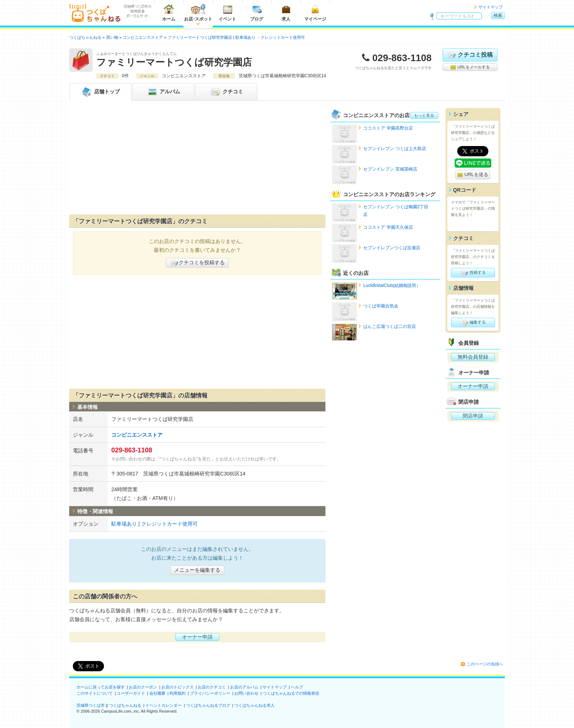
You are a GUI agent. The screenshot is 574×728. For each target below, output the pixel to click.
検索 (498, 15)
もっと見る (424, 115)
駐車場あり (245, 37)
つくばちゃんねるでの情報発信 (291, 693)
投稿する (473, 273)
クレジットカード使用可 (283, 37)
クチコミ (226, 92)
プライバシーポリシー (210, 693)
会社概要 (157, 693)
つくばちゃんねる (125, 705)
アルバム (163, 92)
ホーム (169, 13)
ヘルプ (297, 687)
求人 (286, 13)
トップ (100, 92)
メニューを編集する (197, 570)
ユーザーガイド (131, 693)
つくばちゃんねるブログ (208, 705)
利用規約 (178, 693)
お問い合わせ (246, 693)
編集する (473, 322)
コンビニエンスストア (137, 435)
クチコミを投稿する (197, 263)
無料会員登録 (473, 357)
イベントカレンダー (163, 705)
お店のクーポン (143, 687)
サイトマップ (491, 7)
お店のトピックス (178, 687)
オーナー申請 (197, 637)
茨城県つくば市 (91, 705)
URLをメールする (470, 67)
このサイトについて (95, 693)
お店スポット (198, 13)
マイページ (315, 13)
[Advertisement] (197, 159)
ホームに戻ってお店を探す (101, 687)
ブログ (257, 13)
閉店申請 (473, 416)
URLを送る (473, 175)
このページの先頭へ (485, 664)
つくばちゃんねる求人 (254, 705)
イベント (227, 13)
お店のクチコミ (212, 687)
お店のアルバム (244, 687)
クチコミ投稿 (470, 55)
